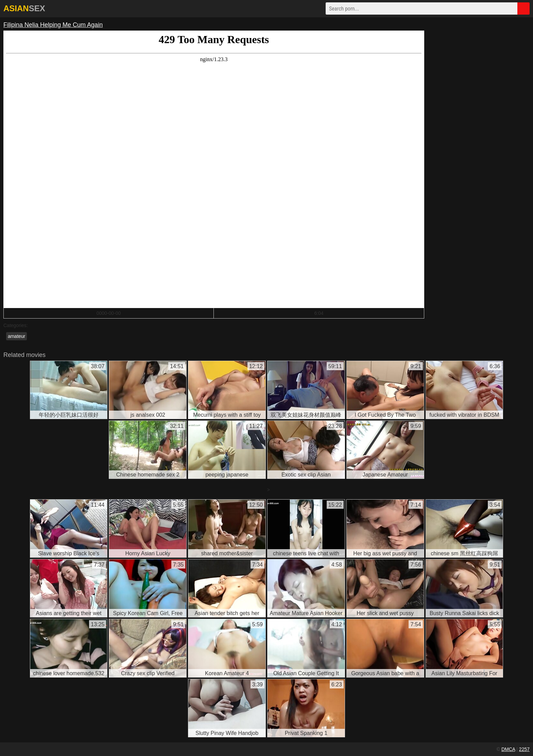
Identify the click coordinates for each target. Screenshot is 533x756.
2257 (524, 749)
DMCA (508, 749)
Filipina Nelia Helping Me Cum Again (53, 25)
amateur (16, 336)
